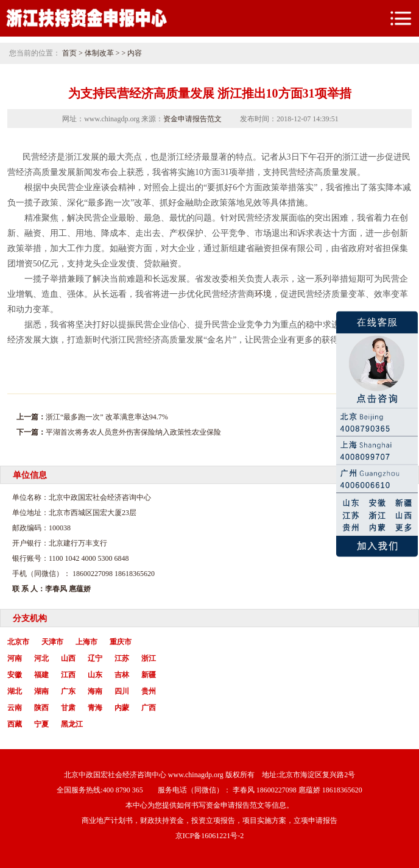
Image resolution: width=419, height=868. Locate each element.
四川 (122, 691)
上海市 (86, 642)
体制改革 (99, 53)
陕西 (41, 708)
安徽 (15, 675)
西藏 (15, 724)
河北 (41, 658)
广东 (68, 691)
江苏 (122, 658)
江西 (68, 675)
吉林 (122, 675)
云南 (15, 708)
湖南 (41, 691)
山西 (68, 658)
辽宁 (95, 658)
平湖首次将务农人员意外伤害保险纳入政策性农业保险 (133, 432)
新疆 (149, 675)
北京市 (18, 642)
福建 (41, 675)
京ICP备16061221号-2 (210, 836)
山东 (95, 675)
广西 (149, 708)
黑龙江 (72, 724)
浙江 (149, 658)
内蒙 (122, 708)
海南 (95, 691)
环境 (263, 294)
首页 (69, 53)
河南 (15, 658)
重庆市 (121, 642)
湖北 (15, 691)
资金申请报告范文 (192, 119)
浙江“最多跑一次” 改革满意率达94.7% (107, 417)
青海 (95, 708)
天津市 (52, 642)
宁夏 (41, 724)
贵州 (149, 691)
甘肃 (68, 708)
